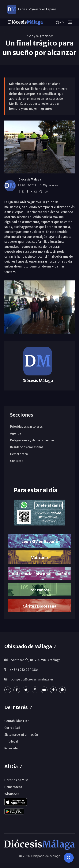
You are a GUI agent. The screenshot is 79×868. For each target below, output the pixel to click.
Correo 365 (12, 728)
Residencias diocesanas (27, 447)
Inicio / (30, 36)
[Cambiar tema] (58, 22)
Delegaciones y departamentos (32, 440)
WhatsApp (12, 794)
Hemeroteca (19, 454)
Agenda (16, 433)
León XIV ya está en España (37, 9)
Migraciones (45, 36)
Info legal (11, 741)
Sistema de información (21, 735)
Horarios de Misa (16, 780)
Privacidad (12, 748)
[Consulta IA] (69, 858)
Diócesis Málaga (30, 179)
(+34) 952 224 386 (24, 670)
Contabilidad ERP (17, 721)
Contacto (17, 461)
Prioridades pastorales (26, 426)
